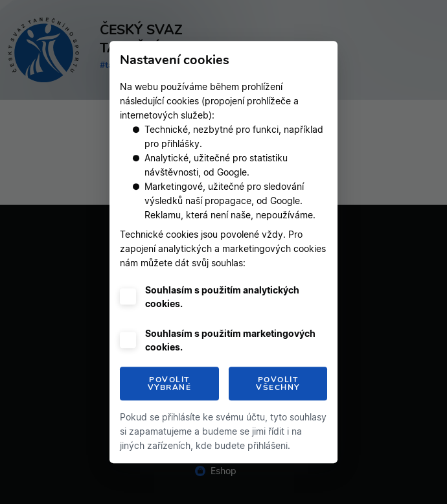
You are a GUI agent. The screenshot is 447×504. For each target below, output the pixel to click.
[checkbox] (128, 296)
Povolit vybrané (170, 384)
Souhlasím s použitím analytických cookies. (222, 297)
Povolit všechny (278, 384)
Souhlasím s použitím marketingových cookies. (230, 340)
